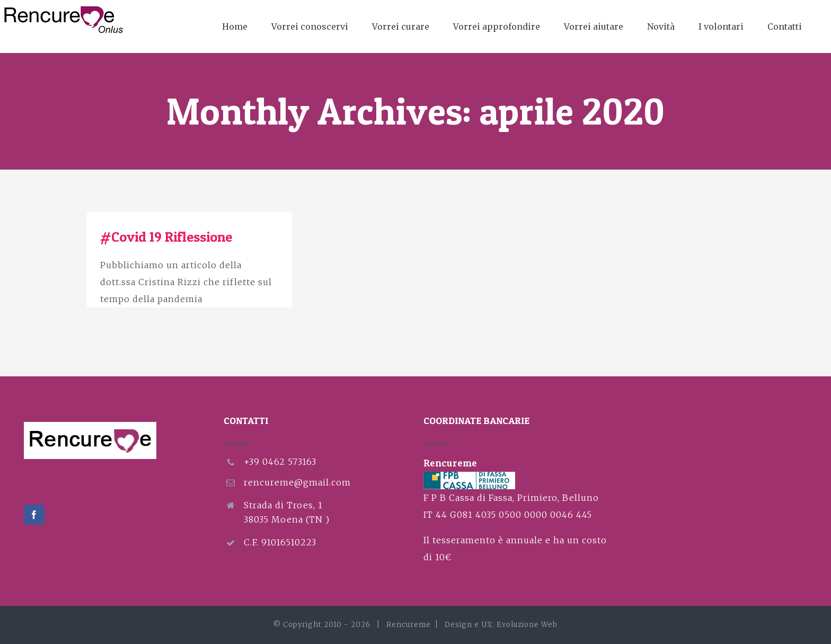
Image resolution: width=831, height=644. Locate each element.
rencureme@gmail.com (297, 482)
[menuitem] (241, 27)
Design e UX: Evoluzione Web (501, 625)
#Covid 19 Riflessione (166, 237)
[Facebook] (34, 515)
